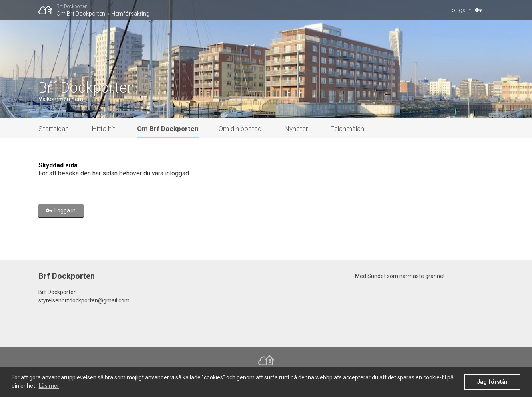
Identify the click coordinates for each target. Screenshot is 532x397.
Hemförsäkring (130, 14)
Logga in (460, 10)
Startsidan (54, 129)
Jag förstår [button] (492, 382)
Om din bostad (240, 129)
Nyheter (296, 129)
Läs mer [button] (49, 386)
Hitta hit (103, 129)
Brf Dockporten (72, 6)
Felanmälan (347, 129)
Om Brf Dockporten (81, 14)
